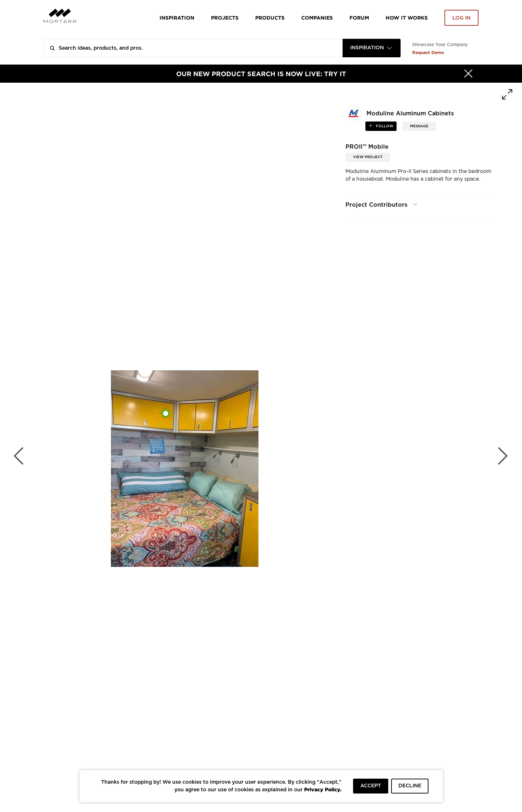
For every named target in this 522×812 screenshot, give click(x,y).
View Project (368, 157)
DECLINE (410, 786)
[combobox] (372, 48)
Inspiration (177, 18)
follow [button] (384, 126)
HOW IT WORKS (407, 18)
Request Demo (428, 52)
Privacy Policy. (323, 789)
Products (270, 18)
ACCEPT (371, 786)
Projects (225, 18)
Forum (359, 18)
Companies (317, 18)
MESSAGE (419, 126)
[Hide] (468, 74)
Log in (461, 18)
